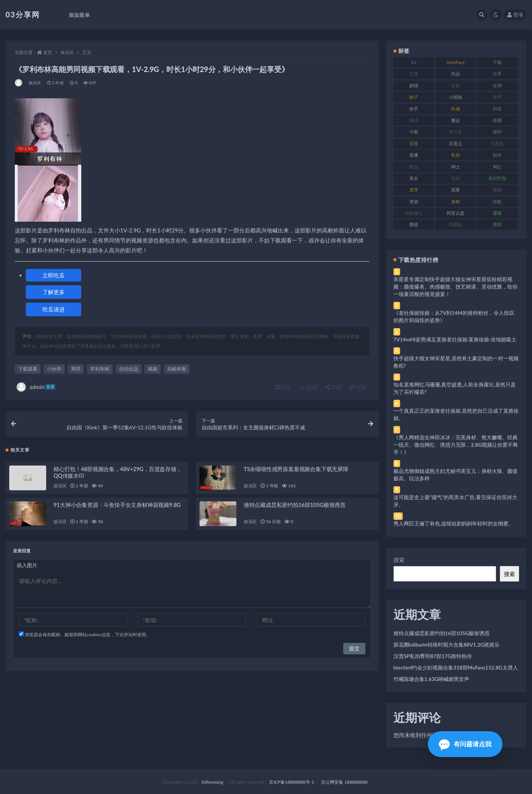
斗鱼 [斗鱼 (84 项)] (414, 132)
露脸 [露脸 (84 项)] (497, 213)
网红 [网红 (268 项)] (497, 167)
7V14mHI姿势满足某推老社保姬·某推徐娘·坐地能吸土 (455, 339)
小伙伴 (54, 369)
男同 (76, 369)
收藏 (308, 387)
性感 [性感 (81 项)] (456, 109)
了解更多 (54, 292)
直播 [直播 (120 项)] (414, 155)
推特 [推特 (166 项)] (414, 120)
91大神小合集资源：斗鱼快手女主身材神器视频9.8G (117, 505)
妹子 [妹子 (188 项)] (414, 97)
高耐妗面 (177, 369)
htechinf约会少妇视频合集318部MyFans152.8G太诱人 (456, 667)
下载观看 (28, 369)
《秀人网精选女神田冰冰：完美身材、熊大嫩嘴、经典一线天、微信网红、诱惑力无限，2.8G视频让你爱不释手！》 (456, 445)
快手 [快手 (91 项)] (414, 109)
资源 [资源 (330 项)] (414, 202)
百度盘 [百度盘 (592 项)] (497, 144)
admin (36, 387)
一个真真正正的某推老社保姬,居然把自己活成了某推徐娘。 (456, 414)
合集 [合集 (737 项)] (456, 86)
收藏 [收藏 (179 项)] (497, 120)
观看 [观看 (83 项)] (456, 190)
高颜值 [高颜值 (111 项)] (456, 224)
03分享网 (23, 14)
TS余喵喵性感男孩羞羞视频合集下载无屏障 (296, 469)
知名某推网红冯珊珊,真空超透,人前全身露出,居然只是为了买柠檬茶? (455, 388)
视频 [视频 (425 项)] (497, 190)
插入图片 (27, 565)
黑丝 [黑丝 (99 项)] (497, 224)
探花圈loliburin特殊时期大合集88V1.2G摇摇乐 (447, 645)
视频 (153, 369)
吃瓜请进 (54, 309)
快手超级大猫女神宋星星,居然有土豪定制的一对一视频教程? (456, 362)
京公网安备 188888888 (344, 782)
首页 (48, 52)
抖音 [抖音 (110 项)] (497, 109)
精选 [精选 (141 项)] (414, 167)
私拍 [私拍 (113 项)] (456, 155)
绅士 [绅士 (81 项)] (456, 167)
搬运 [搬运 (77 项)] (456, 120)
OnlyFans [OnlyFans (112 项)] (456, 62)
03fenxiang (212, 782)
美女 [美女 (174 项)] (414, 178)
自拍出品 (129, 369)
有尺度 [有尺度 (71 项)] (456, 132)
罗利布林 (100, 369)
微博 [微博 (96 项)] (497, 97)
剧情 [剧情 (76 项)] (414, 86)
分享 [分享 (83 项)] (497, 74)
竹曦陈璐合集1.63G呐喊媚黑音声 (432, 679)
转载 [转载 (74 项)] (497, 202)
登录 (515, 15)
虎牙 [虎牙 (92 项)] (414, 190)
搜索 (399, 560)
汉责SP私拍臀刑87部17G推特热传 (433, 656)
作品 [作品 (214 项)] (456, 74)
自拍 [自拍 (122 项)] (456, 178)
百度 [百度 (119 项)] (414, 144)
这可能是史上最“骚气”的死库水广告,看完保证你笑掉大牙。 (456, 501)
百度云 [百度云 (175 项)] (456, 144)
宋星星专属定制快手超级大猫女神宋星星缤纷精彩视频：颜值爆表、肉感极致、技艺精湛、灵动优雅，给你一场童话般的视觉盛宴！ (456, 287)
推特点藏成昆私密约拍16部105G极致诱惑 (295, 505)
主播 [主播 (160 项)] (414, 74)
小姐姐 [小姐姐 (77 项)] (456, 97)
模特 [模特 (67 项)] (497, 132)
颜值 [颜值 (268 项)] (414, 224)
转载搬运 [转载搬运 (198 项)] (414, 213)
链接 (358, 387)
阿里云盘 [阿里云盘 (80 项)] (456, 213)
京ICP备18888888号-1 (291, 782)
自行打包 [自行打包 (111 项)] (497, 178)
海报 (333, 387)
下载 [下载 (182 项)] (497, 62)
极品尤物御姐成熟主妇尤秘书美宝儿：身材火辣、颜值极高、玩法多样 (456, 475)
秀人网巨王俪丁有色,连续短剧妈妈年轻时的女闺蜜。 (453, 523)
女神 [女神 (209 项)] (497, 86)
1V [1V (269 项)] (414, 62)
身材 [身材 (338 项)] (456, 202)
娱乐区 (67, 52)
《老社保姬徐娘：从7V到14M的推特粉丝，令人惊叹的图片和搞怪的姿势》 (454, 316)
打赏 (283, 387)
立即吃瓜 (54, 275)
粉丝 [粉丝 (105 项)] (497, 155)
